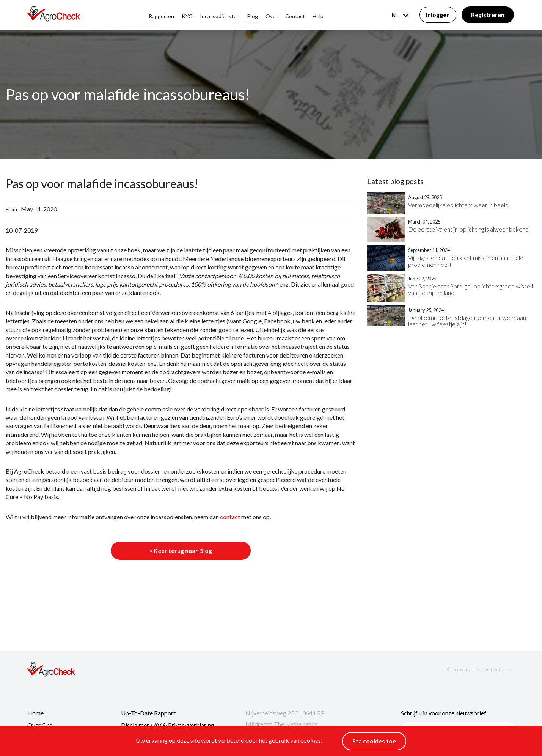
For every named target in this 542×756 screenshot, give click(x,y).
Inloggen (438, 15)
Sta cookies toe (374, 741)
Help (318, 16)
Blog (253, 16)
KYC (187, 16)
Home (35, 713)
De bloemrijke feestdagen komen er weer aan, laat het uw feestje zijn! (468, 321)
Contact (295, 16)
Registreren (488, 15)
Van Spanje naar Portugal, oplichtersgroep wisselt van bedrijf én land (471, 289)
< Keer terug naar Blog (181, 550)
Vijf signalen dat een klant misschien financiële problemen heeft (466, 261)
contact (230, 517)
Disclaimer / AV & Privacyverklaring (168, 725)
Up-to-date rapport (148, 713)
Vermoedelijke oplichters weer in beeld (458, 205)
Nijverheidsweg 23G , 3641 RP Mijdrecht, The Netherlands (285, 719)
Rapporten (161, 16)
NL (400, 15)
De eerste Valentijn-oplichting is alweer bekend (468, 229)
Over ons (40, 725)
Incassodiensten (220, 16)
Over (272, 16)
